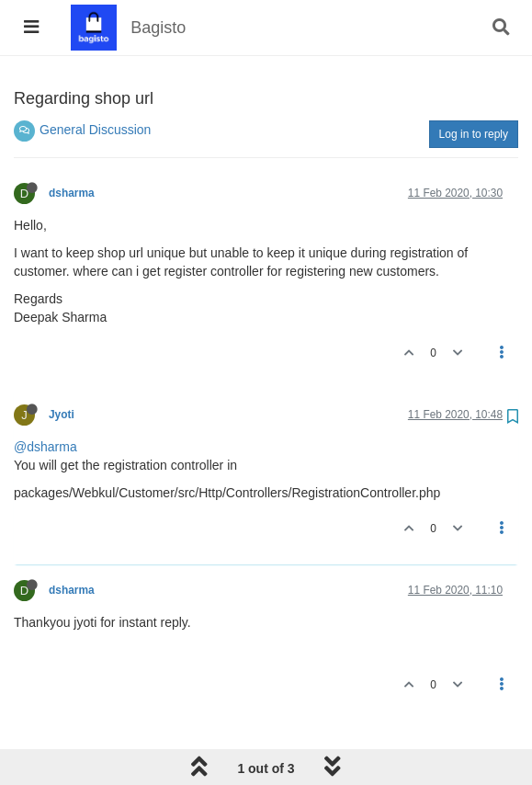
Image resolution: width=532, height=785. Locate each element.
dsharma (72, 193)
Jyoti (62, 415)
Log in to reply (474, 134)
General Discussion (95, 130)
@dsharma (45, 447)
